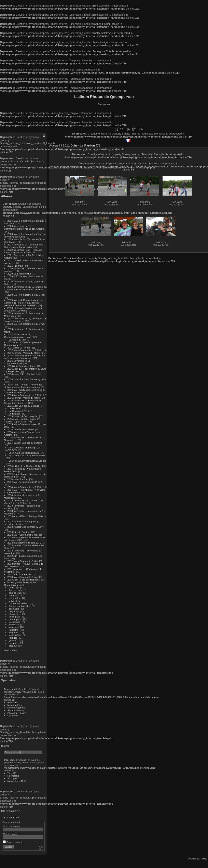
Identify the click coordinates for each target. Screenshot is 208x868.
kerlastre (13, 630)
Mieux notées (15, 705)
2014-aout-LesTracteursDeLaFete (27, 455)
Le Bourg (14, 588)
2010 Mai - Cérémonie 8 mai (23, 577)
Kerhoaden (15, 598)
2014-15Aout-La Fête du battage (25, 443)
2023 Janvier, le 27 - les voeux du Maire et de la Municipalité (24, 246)
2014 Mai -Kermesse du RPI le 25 (25, 482)
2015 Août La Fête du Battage (23, 406)
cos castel (14, 609)
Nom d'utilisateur (12, 826)
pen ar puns (15, 619)
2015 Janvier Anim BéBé (21, 429)
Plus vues (13, 702)
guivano (13, 640)
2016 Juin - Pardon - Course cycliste (27, 379)
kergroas (14, 632)
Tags (10, 773)
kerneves (14, 627)
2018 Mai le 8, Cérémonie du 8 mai (26, 324)
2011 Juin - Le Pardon (20, 574)
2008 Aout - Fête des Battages (24, 580)
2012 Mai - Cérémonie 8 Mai (23, 561)
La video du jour (17, 340)
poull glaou (15, 617)
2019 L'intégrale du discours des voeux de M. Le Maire (23, 309)
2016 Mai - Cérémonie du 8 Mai (24, 395)
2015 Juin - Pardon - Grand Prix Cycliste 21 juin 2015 (23, 420)
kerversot (14, 624)
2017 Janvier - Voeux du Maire (24, 353)
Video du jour (16, 524)
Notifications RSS (17, 781)
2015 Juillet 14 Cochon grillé (23, 416)
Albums (7, 196)
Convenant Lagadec (20, 606)
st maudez (14, 614)
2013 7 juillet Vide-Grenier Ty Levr (25, 527)
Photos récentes (16, 708)
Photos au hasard (17, 713)
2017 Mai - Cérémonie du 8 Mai (24, 350)
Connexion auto (13, 842)
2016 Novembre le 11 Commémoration (17, 362)
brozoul (13, 646)
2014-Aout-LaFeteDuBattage (24, 453)
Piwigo (204, 859)
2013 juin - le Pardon (19, 532)
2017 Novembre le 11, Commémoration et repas (18, 336)
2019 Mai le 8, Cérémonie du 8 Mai (26, 295)
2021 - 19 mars (16, 266)
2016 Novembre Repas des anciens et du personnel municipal (25, 357)
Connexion (13, 817)
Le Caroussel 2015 (19, 411)
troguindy (14, 611)
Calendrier (13, 716)
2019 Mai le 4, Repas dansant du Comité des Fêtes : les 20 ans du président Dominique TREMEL (23, 303)
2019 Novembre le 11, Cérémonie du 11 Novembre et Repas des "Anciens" (25, 288)
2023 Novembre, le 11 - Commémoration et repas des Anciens (24, 227)
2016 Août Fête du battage (22, 366)
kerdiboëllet (15, 635)
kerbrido (13, 638)
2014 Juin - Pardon (18, 479)
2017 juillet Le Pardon (19, 348)
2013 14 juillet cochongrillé (22, 521)
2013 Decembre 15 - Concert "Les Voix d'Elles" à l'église (24, 502)
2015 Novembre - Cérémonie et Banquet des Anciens (23, 402)
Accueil (55, 145)
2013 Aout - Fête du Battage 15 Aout (27, 516)
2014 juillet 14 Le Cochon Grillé (24, 466)
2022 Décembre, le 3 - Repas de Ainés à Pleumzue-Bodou (23, 251)
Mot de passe (10, 834)
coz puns (14, 643)
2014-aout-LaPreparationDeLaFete (27, 461)
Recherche (13, 776)
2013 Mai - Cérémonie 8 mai (23, 535)
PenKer (13, 595)
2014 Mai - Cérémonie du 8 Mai (24, 487)
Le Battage (15, 414)
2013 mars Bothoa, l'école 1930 (24, 543)
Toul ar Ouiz (15, 593)
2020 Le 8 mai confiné (19, 274)
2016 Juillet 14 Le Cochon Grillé (24, 374)
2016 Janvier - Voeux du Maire (24, 398)
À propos (12, 778)
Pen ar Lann (15, 590)
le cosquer (14, 622)
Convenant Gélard (19, 603)
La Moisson (15, 408)
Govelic (13, 601)
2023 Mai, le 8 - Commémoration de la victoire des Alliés (25, 235)
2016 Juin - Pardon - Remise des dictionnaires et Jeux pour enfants (23, 386)
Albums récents (16, 710)
